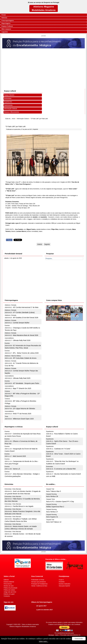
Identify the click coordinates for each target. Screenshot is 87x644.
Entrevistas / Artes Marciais (13, 489)
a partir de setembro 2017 (44, 610)
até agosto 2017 (41, 606)
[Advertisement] (44, 65)
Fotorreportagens (8, 20)
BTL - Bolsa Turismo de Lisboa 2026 (26, 353)
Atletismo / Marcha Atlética (13, 356)
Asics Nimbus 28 (52, 496)
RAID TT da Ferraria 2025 (22, 414)
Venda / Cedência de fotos (39, 586)
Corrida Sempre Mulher (21, 323)
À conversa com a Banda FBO (65, 469)
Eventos (7, 326)
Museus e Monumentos (12, 112)
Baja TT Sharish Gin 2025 (22, 388)
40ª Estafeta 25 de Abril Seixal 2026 (26, 318)
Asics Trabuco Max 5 (53, 491)
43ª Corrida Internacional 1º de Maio (26, 307)
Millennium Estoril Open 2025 (23, 419)
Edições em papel (9, 594)
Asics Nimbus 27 (52, 512)
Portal (4, 15)
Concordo (79, 639)
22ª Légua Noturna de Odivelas (24, 409)
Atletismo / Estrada (10, 305)
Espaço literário (9, 95)
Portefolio (62, 582)
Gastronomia (8, 105)
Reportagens (6, 23)
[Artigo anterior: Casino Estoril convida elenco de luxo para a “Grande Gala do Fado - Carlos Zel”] (40, 244)
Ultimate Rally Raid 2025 (22, 378)
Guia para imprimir (64, 586)
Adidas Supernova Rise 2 (55, 507)
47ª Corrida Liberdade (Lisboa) (24, 312)
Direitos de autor (9, 586)
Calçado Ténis (50, 499)
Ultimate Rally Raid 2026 (22, 340)
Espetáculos (8, 102)
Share (9, 240)
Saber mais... (44, 641)
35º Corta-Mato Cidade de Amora (25, 358)
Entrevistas (8, 98)
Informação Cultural (10, 109)
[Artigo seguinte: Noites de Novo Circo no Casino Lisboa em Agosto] (47, 244)
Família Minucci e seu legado (23, 506)
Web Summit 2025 (19, 456)
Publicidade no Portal (38, 580)
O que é (61, 580)
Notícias (4, 18)
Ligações (5, 32)
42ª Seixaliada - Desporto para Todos (26, 383)
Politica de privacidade (11, 588)
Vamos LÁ (16, 469)
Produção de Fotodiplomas (39, 584)
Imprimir (36, 129)
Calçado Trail (50, 489)
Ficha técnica (8, 584)
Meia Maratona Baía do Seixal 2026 (26, 335)
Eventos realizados (65, 584)
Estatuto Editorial (9, 582)
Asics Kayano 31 (52, 517)
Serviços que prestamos (39, 582)
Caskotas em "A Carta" (62, 449)
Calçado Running (51, 494)
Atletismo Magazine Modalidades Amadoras (23, 627)
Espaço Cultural (7, 26)
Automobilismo (9, 338)
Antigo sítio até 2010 (10, 592)
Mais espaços (6, 29)
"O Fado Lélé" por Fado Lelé (15, 126)
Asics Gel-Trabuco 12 (54, 522)
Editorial (6, 580)
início (13, 119)
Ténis (6, 416)
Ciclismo (7, 391)
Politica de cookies (9, 590)
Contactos (7, 596)
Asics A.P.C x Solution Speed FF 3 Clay (60, 502)
